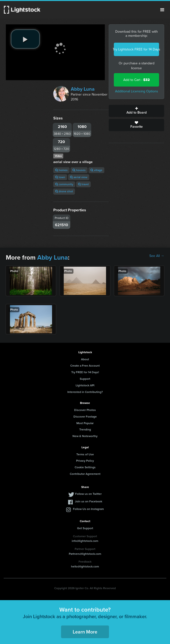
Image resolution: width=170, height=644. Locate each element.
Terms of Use (85, 454)
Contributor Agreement (85, 474)
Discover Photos (85, 410)
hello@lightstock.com (85, 566)
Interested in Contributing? (85, 392)
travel (83, 184)
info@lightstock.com (85, 541)
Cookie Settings (85, 467)
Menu (162, 10)
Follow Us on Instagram (88, 509)
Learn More (85, 632)
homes (61, 170)
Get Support (85, 528)
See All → (157, 256)
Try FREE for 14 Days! (85, 372)
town (60, 177)
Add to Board (136, 111)
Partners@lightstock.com (85, 554)
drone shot (64, 191)
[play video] (25, 39)
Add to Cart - (137, 80)
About (85, 359)
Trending (85, 429)
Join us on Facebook (89, 501)
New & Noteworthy (85, 436)
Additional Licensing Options (137, 91)
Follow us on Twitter (88, 494)
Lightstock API (85, 385)
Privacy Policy (85, 461)
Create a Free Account (85, 366)
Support (85, 379)
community (64, 184)
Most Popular (85, 423)
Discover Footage (85, 417)
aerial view (79, 177)
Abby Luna (83, 89)
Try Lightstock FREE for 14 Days (136, 49)
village (96, 170)
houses (79, 170)
